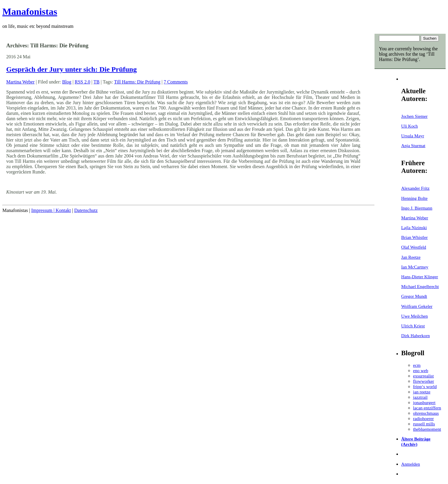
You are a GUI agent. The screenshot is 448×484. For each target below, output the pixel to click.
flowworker (424, 381)
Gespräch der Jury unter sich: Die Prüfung (71, 69)
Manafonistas (30, 12)
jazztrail (420, 397)
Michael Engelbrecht (420, 286)
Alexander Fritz (415, 188)
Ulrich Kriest (413, 326)
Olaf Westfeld (414, 247)
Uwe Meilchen (415, 316)
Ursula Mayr (413, 136)
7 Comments (176, 82)
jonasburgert (424, 402)
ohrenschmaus (426, 413)
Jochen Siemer (414, 116)
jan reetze (422, 392)
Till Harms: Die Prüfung (137, 82)
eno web (421, 370)
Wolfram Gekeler (417, 306)
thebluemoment (427, 429)
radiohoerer (423, 418)
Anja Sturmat (413, 145)
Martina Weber (415, 218)
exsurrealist (423, 376)
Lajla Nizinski (414, 227)
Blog (67, 82)
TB (96, 82)
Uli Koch (409, 126)
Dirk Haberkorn (416, 336)
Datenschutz (86, 210)
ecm (417, 365)
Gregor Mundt (414, 296)
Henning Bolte (414, 198)
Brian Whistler (415, 237)
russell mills (424, 424)
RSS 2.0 (82, 82)
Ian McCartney (415, 267)
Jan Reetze (411, 257)
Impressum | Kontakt (51, 210)
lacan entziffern (427, 408)
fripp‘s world (425, 386)
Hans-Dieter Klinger (420, 277)
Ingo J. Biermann (417, 208)
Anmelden (411, 464)
